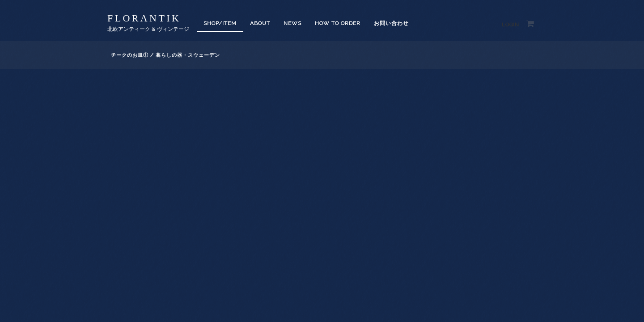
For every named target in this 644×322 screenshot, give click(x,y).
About (260, 23)
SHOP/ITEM (220, 23)
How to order (338, 23)
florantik (144, 18)
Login (511, 25)
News (292, 23)
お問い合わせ (391, 23)
